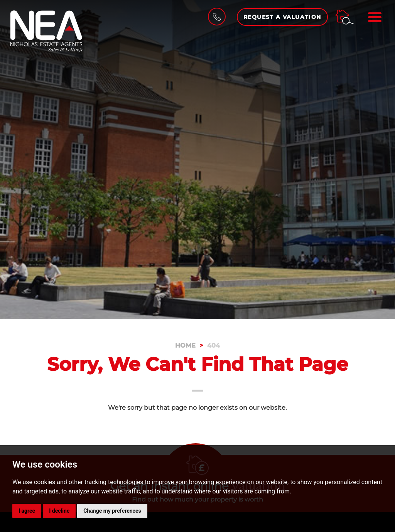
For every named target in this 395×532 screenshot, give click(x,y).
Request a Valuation (282, 17)
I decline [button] (59, 511)
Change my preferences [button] (112, 511)
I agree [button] (27, 511)
